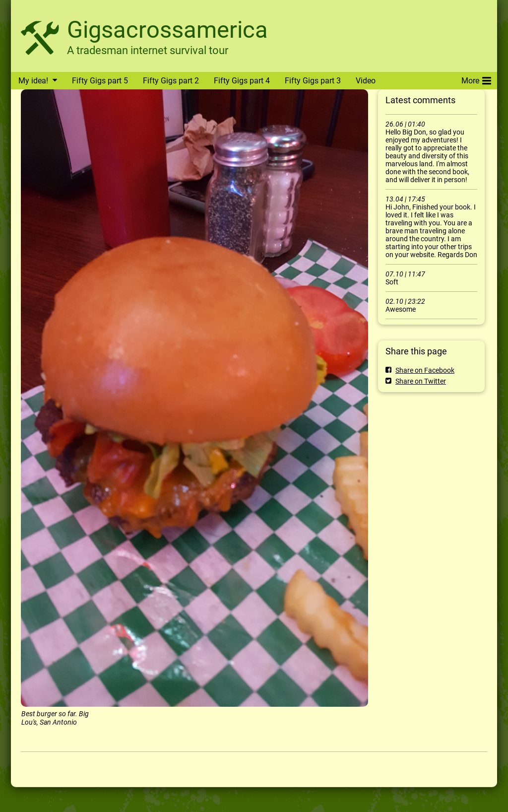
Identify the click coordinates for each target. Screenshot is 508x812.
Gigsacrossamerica (167, 30)
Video (366, 81)
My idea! (33, 81)
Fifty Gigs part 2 (171, 81)
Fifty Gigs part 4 (242, 81)
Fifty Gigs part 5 (100, 81)
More (476, 79)
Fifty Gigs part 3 (313, 81)
